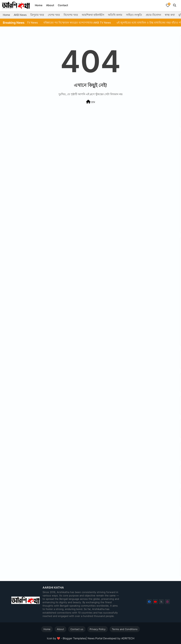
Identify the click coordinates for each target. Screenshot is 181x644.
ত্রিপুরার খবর (37, 15)
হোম (91, 102)
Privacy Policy (98, 629)
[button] (175, 5)
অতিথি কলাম (115, 15)
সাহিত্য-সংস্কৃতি (134, 15)
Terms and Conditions (125, 629)
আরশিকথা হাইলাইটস (93, 15)
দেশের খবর (54, 15)
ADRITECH (128, 638)
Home (39, 5)
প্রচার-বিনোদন (153, 15)
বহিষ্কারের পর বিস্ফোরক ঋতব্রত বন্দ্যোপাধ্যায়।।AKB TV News (87, 22)
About (50, 5)
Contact (63, 5)
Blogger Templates (74, 638)
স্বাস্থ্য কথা (170, 15)
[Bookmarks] (168, 5)
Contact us (77, 629)
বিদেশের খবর (71, 15)
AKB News (20, 15)
